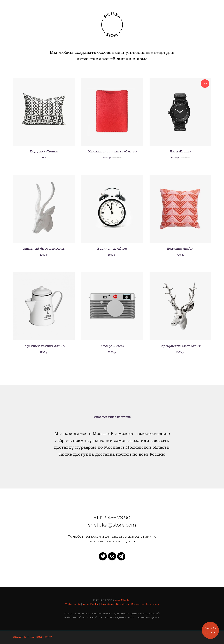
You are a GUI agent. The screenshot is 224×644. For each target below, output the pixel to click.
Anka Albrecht (122, 600)
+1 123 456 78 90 (112, 518)
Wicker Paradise (73, 604)
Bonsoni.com (107, 604)
